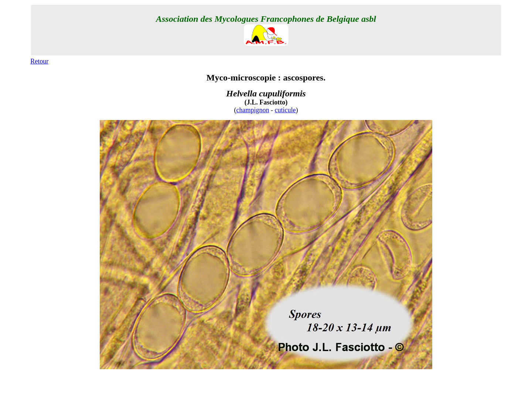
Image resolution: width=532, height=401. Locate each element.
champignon (253, 110)
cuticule (285, 110)
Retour (39, 61)
